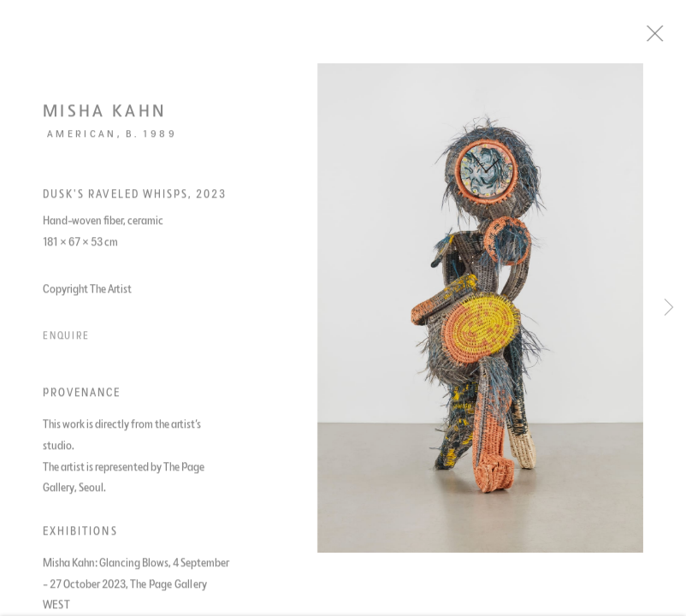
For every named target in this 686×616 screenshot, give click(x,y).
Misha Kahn (104, 117)
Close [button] (672, 38)
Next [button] (669, 308)
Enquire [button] (66, 342)
